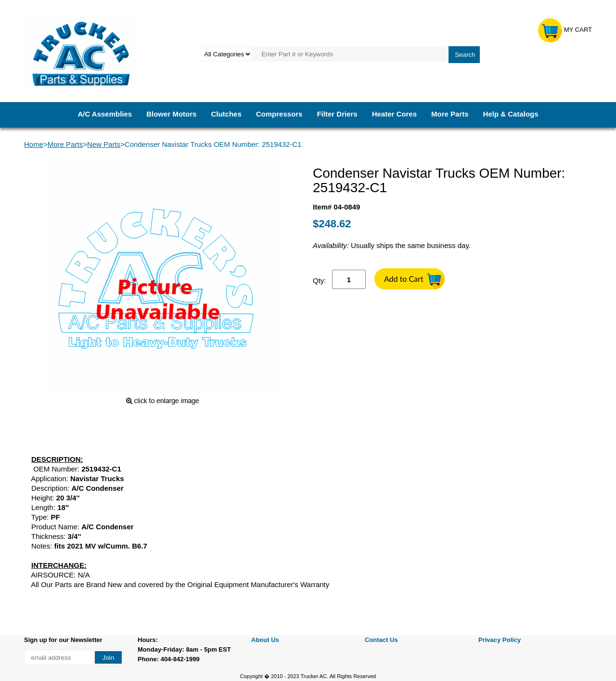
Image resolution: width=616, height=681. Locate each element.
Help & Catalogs (511, 114)
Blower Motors (171, 114)
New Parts (104, 144)
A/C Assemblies (105, 114)
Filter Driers (337, 114)
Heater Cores (394, 114)
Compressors (279, 114)
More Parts (450, 114)
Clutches (226, 114)
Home (34, 144)
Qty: (320, 281)
